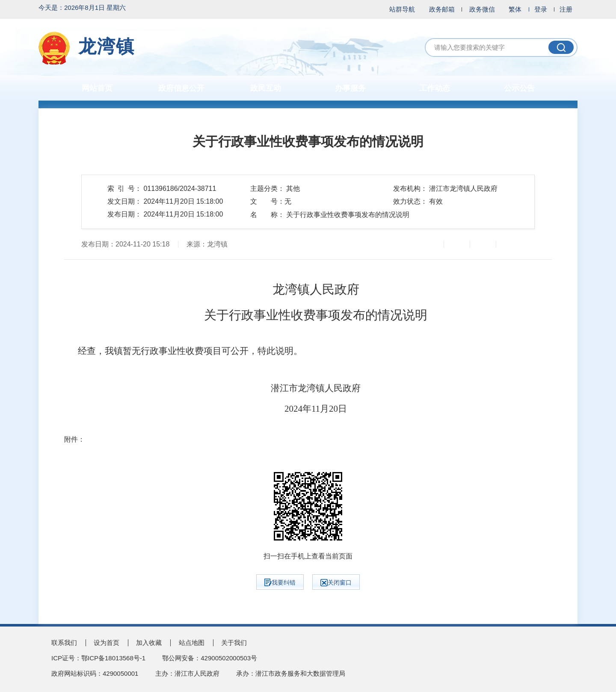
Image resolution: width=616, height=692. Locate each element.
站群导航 (402, 9)
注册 (566, 9)
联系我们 (64, 643)
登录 (541, 9)
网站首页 (97, 88)
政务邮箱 (442, 9)
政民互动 (266, 88)
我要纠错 (280, 582)
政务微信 (482, 9)
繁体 (515, 9)
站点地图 (192, 643)
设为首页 (107, 643)
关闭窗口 (336, 583)
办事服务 (350, 88)
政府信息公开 (181, 88)
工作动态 (435, 88)
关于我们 (234, 643)
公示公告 (519, 88)
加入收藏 (149, 643)
